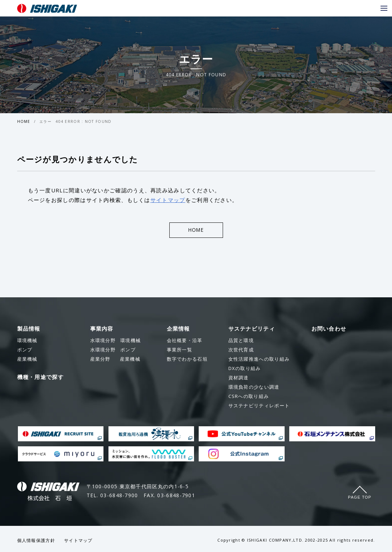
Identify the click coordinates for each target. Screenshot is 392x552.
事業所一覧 (180, 350)
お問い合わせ (329, 329)
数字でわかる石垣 (187, 360)
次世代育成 (241, 350)
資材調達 (239, 378)
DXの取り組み (245, 369)
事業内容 (102, 329)
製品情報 (29, 329)
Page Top (360, 498)
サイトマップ (168, 200)
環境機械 (116, 341)
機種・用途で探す (40, 378)
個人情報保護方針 (36, 541)
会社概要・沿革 (185, 341)
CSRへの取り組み (249, 397)
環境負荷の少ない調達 (254, 388)
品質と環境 (241, 341)
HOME (24, 121)
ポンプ (113, 350)
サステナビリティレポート (259, 406)
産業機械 (115, 360)
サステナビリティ (252, 329)
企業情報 (178, 329)
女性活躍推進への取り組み (259, 360)
